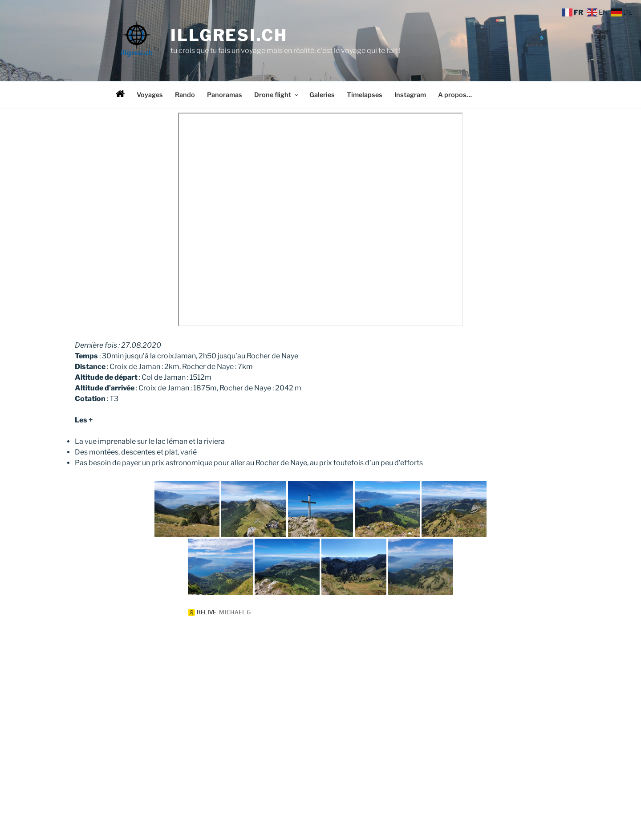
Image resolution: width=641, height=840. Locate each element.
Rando (185, 95)
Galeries (322, 95)
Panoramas (225, 95)
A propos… (455, 95)
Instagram (410, 95)
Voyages (150, 95)
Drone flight (277, 95)
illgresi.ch (229, 35)
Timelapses (365, 95)
